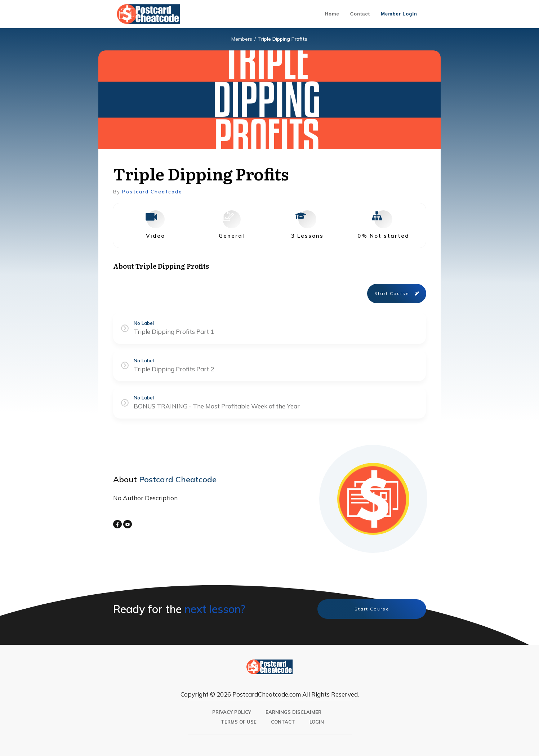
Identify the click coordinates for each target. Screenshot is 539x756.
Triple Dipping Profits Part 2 (174, 369)
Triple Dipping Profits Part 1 (174, 332)
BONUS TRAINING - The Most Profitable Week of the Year (217, 406)
